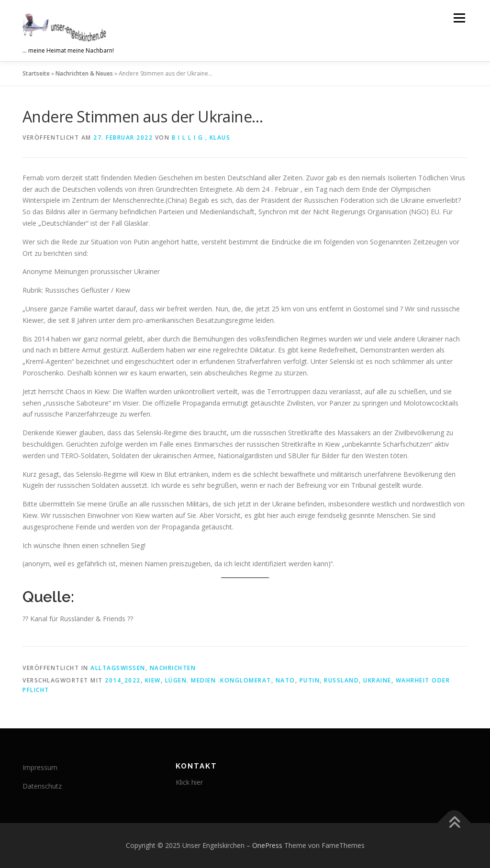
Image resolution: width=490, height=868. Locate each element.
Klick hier (189, 782)
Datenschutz (42, 786)
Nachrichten (173, 668)
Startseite (36, 73)
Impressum (40, 767)
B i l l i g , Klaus (201, 137)
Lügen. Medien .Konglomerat (218, 680)
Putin (310, 680)
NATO (285, 680)
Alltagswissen (118, 668)
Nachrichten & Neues (84, 73)
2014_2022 (123, 680)
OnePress (267, 845)
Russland (341, 680)
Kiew (153, 680)
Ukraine (377, 680)
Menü (459, 18)
